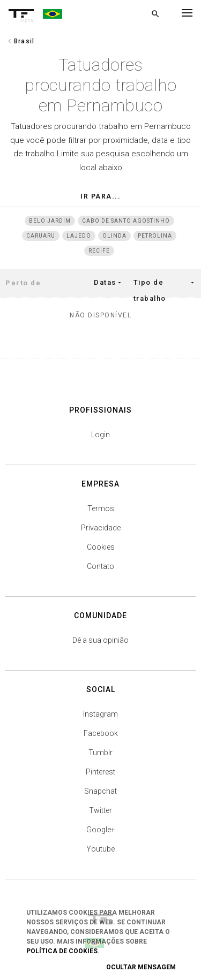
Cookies (101, 547)
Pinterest (100, 772)
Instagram (100, 714)
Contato (100, 566)
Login (100, 435)
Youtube (100, 849)
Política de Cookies (62, 951)
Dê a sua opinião (100, 640)
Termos (101, 508)
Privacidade (101, 528)
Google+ (101, 830)
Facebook (101, 733)
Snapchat (100, 791)
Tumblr (100, 753)
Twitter (100, 810)
